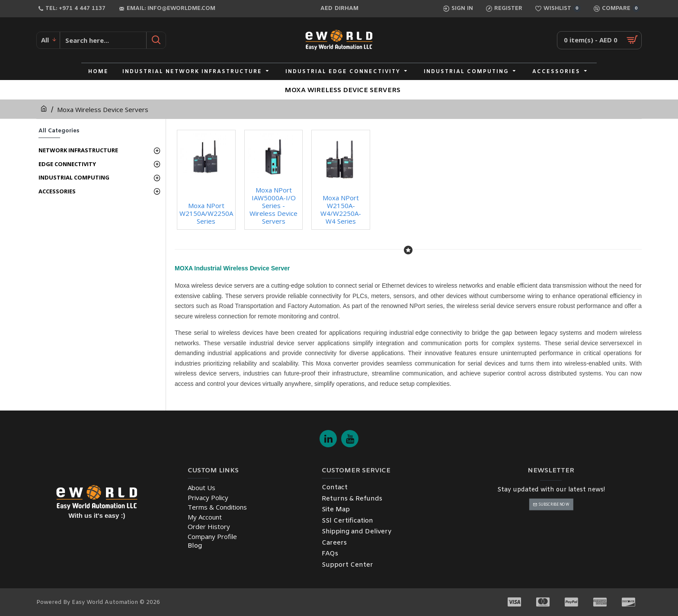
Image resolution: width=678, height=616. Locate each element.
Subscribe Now (554, 504)
